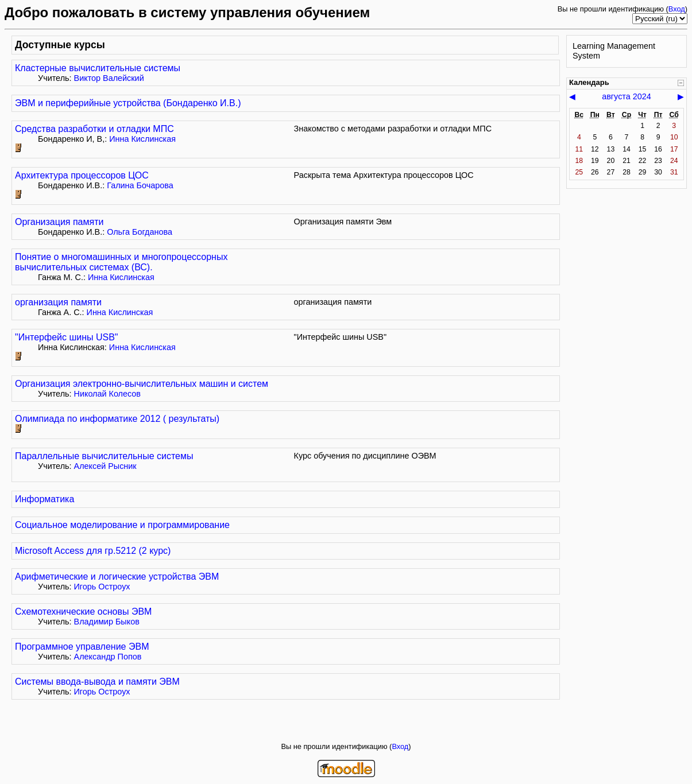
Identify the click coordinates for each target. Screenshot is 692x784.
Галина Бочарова (140, 185)
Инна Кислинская (142, 139)
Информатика (45, 499)
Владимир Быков (107, 622)
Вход (677, 9)
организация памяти (58, 302)
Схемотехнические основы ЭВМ (83, 612)
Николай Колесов (108, 394)
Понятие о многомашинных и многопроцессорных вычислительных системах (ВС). (121, 262)
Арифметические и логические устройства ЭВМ (117, 577)
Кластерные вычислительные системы (98, 68)
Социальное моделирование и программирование (122, 525)
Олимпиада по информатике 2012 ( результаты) (117, 419)
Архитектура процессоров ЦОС (82, 175)
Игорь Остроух (102, 587)
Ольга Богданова (140, 232)
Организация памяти (59, 222)
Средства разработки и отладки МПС (94, 129)
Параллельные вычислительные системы (104, 456)
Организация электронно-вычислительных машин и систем (142, 384)
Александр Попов (108, 657)
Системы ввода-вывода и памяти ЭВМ (97, 682)
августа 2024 (627, 96)
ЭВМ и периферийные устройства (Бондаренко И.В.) (128, 103)
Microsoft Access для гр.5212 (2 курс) (93, 551)
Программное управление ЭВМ (82, 647)
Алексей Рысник (105, 466)
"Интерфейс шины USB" (67, 337)
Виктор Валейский (109, 78)
